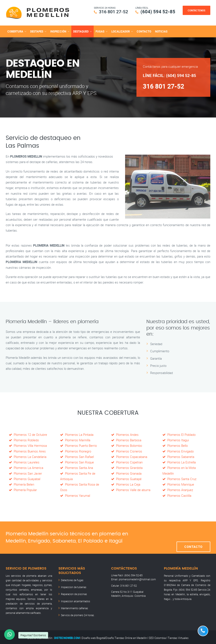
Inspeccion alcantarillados (76, 600)
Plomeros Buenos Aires (27, 451)
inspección (58, 31)
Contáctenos (196, 10)
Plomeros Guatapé (126, 479)
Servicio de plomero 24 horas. (78, 614)
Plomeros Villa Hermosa (28, 445)
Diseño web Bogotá (93, 636)
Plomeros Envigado (178, 451)
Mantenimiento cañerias (74, 607)
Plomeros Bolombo (127, 445)
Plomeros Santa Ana (77, 467)
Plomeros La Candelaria (28, 456)
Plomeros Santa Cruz (179, 479)
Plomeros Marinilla (75, 440)
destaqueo (81, 31)
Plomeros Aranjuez (178, 490)
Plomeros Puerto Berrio (78, 445)
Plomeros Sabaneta (178, 456)
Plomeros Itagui (176, 440)
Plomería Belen (22, 484)
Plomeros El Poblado (179, 434)
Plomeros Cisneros (127, 451)
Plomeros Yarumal (75, 495)
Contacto (144, 31)
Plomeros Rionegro (76, 451)
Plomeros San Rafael (77, 456)
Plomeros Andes (125, 434)
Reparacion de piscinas (74, 593)
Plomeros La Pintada (77, 434)
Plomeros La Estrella (179, 462)
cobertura (15, 31)
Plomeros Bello (175, 445)
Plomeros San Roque (77, 462)
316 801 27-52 (112, 11)
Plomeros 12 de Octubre (28, 434)
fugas (100, 31)
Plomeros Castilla (177, 495)
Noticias (161, 31)
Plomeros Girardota (127, 467)
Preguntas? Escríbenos (33, 635)
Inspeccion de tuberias (74, 587)
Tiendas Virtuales (178, 636)
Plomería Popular (23, 490)
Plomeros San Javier (25, 473)
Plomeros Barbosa (126, 440)
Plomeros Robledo (24, 440)
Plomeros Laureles (24, 462)
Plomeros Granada (126, 473)
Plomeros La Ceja (126, 484)
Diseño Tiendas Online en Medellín (126, 636)
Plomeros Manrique (178, 484)
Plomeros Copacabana (129, 456)
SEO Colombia (157, 636)
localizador (121, 31)
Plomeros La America (26, 467)
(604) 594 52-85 (158, 11)
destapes (37, 31)
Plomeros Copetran (127, 462)
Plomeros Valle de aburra (131, 490)
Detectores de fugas (72, 580)
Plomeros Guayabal (25, 479)
